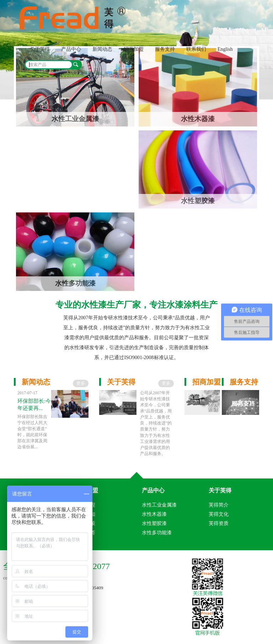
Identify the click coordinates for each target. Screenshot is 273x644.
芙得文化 (219, 514)
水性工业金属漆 (159, 505)
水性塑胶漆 (154, 523)
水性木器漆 (154, 514)
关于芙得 (40, 49)
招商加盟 (134, 49)
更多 (81, 383)
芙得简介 (219, 505)
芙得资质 (219, 523)
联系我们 (196, 49)
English (225, 49)
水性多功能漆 (157, 533)
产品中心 (71, 49)
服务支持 (165, 49)
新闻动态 (102, 49)
